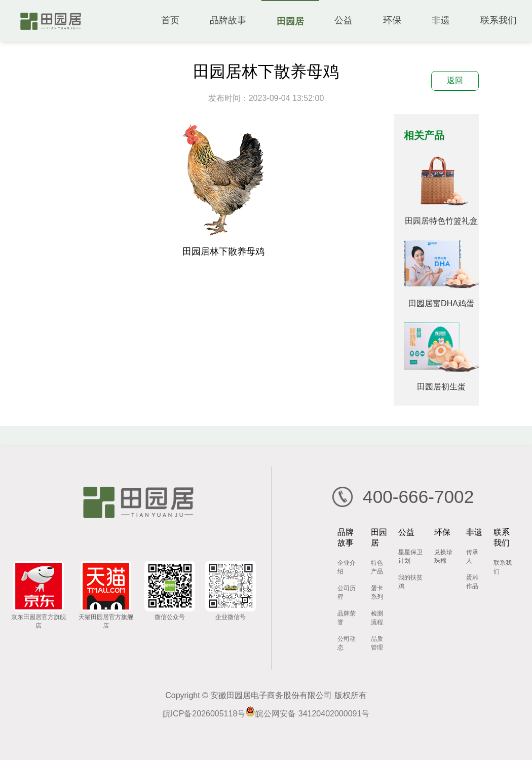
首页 (170, 20)
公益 (344, 20)
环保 (392, 20)
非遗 (441, 20)
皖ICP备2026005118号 (204, 714)
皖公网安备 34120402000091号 (307, 714)
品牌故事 (228, 20)
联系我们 (499, 20)
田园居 (290, 21)
